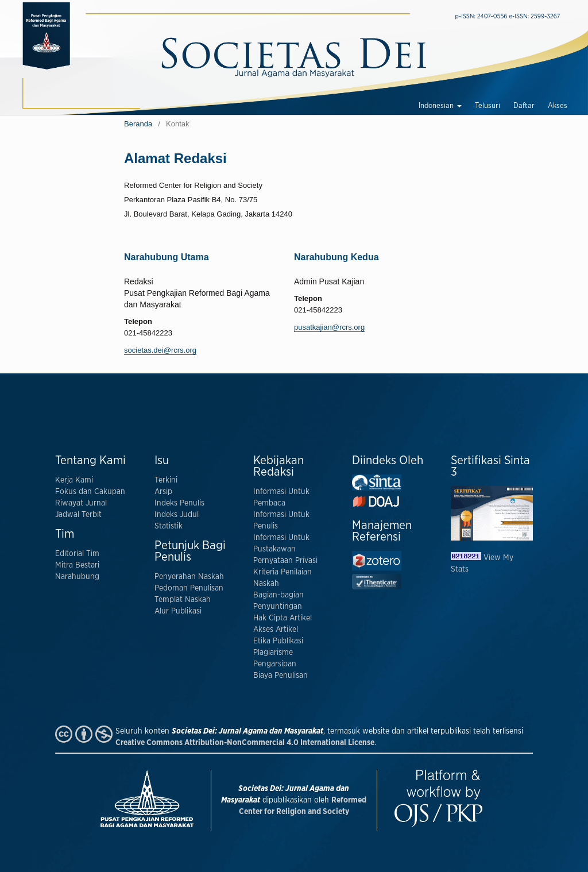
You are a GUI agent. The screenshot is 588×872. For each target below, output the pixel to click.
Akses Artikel (276, 630)
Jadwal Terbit (78, 515)
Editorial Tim (77, 554)
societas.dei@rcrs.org (160, 350)
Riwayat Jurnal (81, 503)
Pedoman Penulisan (189, 588)
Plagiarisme (273, 653)
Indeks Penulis (179, 503)
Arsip (163, 492)
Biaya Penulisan (281, 676)
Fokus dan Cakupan (90, 492)
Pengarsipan (275, 664)
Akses (558, 106)
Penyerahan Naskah (189, 577)
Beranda (138, 124)
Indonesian (437, 106)
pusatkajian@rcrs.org (329, 327)
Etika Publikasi (278, 641)
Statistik (169, 526)
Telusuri (488, 106)
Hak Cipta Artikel (283, 618)
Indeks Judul (177, 515)
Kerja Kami (74, 480)
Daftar (524, 106)
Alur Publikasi (178, 611)
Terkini (166, 480)
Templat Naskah (183, 600)
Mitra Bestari (77, 565)
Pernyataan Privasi (285, 561)
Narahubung (77, 577)
